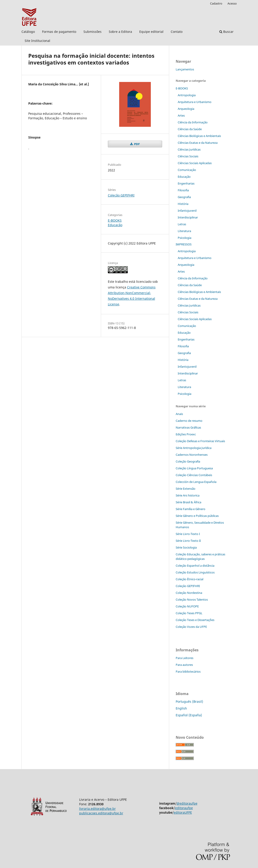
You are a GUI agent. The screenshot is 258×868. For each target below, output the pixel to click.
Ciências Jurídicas (189, 149)
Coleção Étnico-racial (189, 579)
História (183, 204)
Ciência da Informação (193, 122)
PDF (137, 144)
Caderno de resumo (189, 421)
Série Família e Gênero (191, 509)
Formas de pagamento (59, 32)
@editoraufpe (187, 803)
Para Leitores (185, 658)
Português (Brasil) (189, 701)
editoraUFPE (183, 812)
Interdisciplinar (188, 217)
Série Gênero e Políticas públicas (197, 516)
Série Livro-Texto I (188, 534)
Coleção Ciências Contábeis (194, 475)
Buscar (226, 32)
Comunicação (187, 170)
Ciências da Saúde (190, 129)
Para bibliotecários (188, 671)
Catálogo (28, 32)
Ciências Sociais (188, 156)
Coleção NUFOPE (187, 606)
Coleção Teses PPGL (189, 613)
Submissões (92, 32)
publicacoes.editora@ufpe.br (101, 813)
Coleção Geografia (188, 461)
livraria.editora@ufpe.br (97, 809)
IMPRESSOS (184, 244)
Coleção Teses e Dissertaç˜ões (195, 620)
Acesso (232, 3)
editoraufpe (184, 808)
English (181, 708)
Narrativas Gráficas (188, 427)
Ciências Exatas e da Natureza (198, 143)
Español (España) (189, 715)
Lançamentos (185, 69)
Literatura (184, 231)
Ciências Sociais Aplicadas (195, 163)
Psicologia (185, 238)
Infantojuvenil (187, 211)
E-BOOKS (115, 220)
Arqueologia (186, 109)
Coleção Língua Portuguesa (194, 468)
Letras (182, 224)
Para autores (184, 665)
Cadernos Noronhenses (192, 455)
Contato (177, 32)
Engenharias (186, 183)
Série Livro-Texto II (188, 541)
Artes (181, 115)
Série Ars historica (188, 495)
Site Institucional (37, 41)
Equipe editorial (151, 32)
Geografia (184, 197)
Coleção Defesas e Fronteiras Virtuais (200, 441)
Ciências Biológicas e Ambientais (199, 136)
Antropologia (187, 95)
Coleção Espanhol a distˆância (195, 566)
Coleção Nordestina (189, 593)
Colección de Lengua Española (196, 482)
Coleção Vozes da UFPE (191, 627)
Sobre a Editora (120, 32)
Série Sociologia (186, 547)
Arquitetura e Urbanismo (195, 102)
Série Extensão (186, 489)
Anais (179, 414)
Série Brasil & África (188, 502)
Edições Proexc (186, 434)
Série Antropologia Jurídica (194, 448)
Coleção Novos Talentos (192, 599)
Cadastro (216, 3)
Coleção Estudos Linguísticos (195, 572)
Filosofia (183, 190)
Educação (115, 225)
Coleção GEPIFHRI (121, 195)
